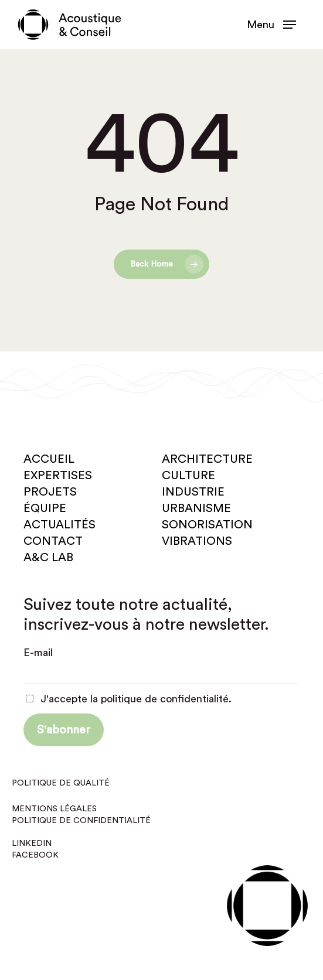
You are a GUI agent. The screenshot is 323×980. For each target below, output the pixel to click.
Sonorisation (207, 525)
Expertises (58, 476)
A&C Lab (48, 558)
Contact (53, 541)
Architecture (207, 459)
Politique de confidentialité (81, 821)
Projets (50, 492)
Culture (188, 476)
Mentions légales (54, 809)
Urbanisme (196, 508)
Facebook (35, 855)
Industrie (193, 492)
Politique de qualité (61, 783)
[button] (271, 25)
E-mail (38, 653)
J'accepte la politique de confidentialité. (129, 699)
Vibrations (197, 541)
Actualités (59, 525)
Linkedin (32, 844)
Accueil (49, 459)
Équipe (45, 508)
